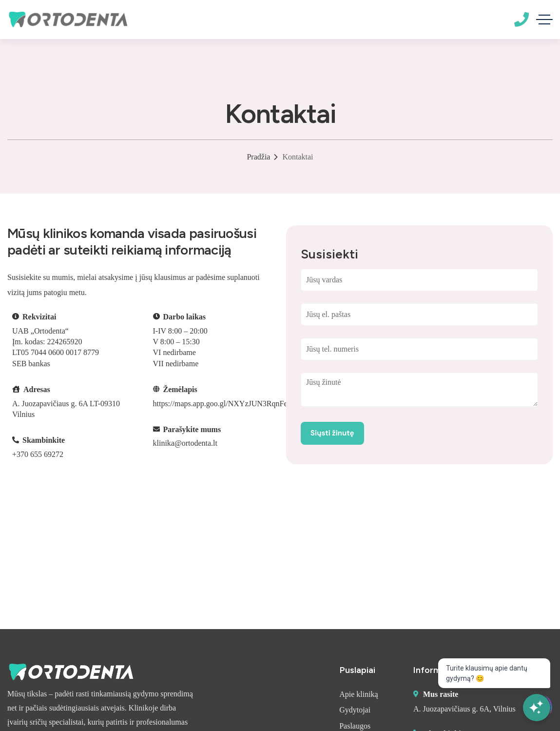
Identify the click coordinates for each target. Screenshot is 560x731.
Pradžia (258, 157)
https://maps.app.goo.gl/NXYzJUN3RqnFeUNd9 (230, 404)
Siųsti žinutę (332, 433)
